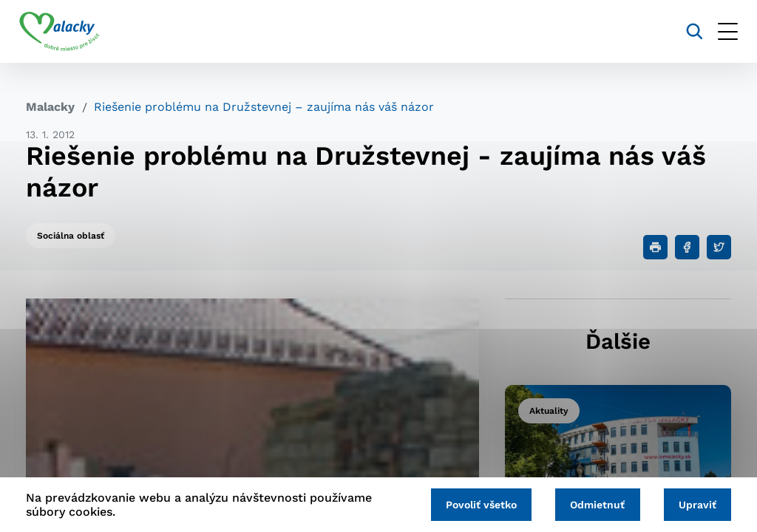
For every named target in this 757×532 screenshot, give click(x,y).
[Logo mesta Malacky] (66, 32)
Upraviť (696, 504)
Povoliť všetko (475, 504)
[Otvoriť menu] (721, 31)
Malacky (50, 107)
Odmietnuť (594, 504)
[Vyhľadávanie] (688, 31)
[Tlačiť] (655, 247)
